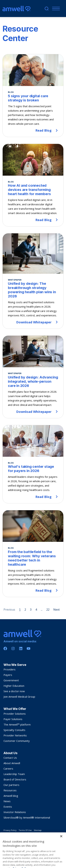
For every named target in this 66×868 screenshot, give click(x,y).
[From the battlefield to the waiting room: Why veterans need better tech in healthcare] (33, 553)
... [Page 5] (42, 610)
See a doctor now (14, 691)
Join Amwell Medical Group (19, 697)
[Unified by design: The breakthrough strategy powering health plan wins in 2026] (33, 281)
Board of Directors (15, 779)
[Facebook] (5, 648)
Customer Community (17, 741)
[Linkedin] (21, 648)
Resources (10, 790)
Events (8, 807)
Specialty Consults (14, 730)
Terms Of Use (25, 830)
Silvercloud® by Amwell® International (27, 817)
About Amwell (12, 763)
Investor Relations (15, 812)
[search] (47, 9)
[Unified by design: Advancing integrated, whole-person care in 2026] (33, 377)
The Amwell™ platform (17, 724)
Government (11, 680)
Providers (10, 669)
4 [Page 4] (36, 610)
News (7, 801)
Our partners (11, 785)
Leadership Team (14, 774)
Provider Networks (15, 735)
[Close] (61, 844)
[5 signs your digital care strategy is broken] (33, 96)
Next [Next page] (56, 610)
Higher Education (14, 686)
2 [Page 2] (25, 610)
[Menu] (55, 9)
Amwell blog (11, 796)
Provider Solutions (15, 714)
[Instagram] (13, 648)
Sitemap (38, 830)
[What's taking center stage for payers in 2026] (33, 464)
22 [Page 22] (48, 610)
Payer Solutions (13, 719)
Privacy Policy (10, 830)
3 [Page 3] (31, 610)
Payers (8, 675)
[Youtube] (29, 648)
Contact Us (10, 758)
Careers (8, 769)
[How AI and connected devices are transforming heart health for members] (33, 185)
